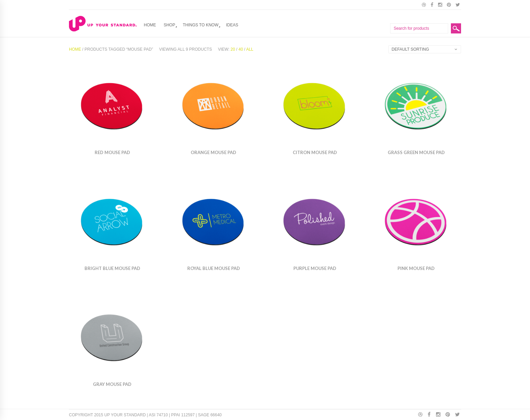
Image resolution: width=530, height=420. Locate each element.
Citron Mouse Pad (315, 152)
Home (150, 25)
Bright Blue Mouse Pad (112, 268)
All (250, 49)
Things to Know (201, 25)
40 (240, 49)
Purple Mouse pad (315, 268)
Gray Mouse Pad (112, 384)
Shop (169, 25)
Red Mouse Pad (112, 152)
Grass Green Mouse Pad (416, 152)
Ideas (232, 25)
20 (233, 49)
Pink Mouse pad (416, 268)
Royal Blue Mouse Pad (214, 268)
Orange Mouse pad (213, 152)
